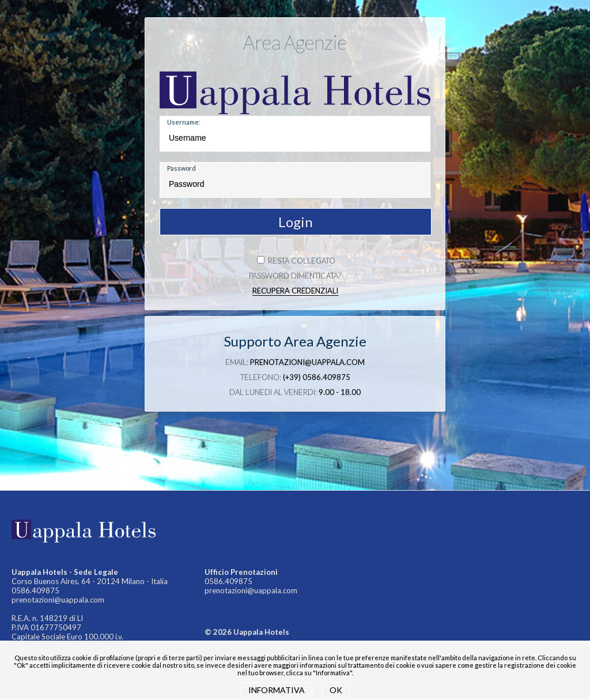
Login (296, 222)
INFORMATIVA (277, 690)
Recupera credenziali (295, 291)
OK (336, 690)
